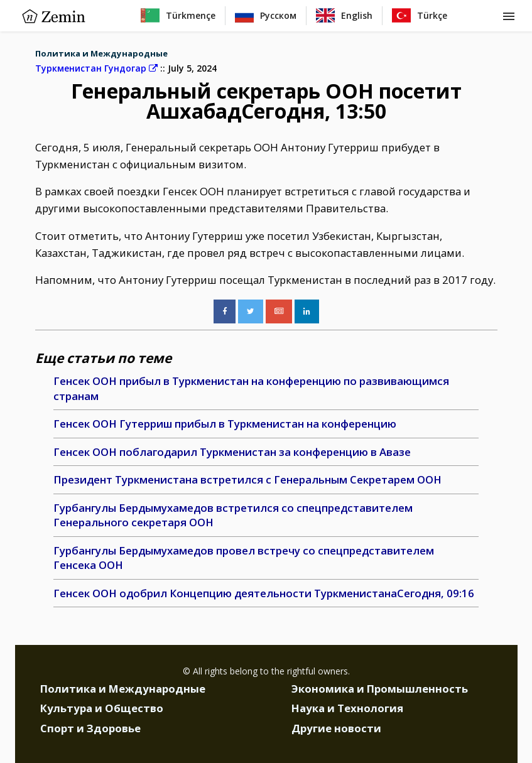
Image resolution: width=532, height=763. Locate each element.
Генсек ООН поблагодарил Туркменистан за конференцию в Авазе (232, 452)
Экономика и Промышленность (380, 689)
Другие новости (336, 728)
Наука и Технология (347, 708)
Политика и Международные (101, 53)
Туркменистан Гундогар (96, 68)
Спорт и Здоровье (90, 728)
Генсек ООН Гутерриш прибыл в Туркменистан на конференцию (225, 424)
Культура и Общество (102, 708)
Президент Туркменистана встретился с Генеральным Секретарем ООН (247, 479)
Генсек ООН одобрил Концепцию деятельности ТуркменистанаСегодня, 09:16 (264, 593)
